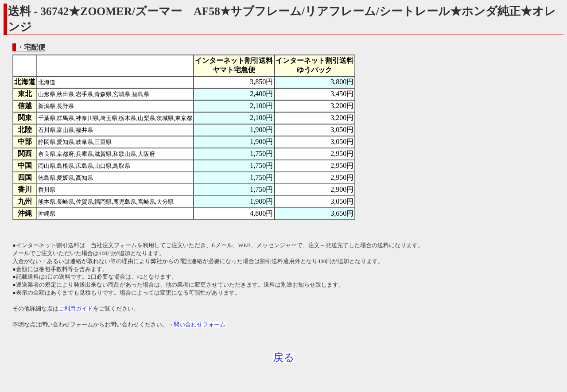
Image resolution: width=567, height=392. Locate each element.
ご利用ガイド (76, 309)
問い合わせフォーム (200, 325)
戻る (284, 357)
